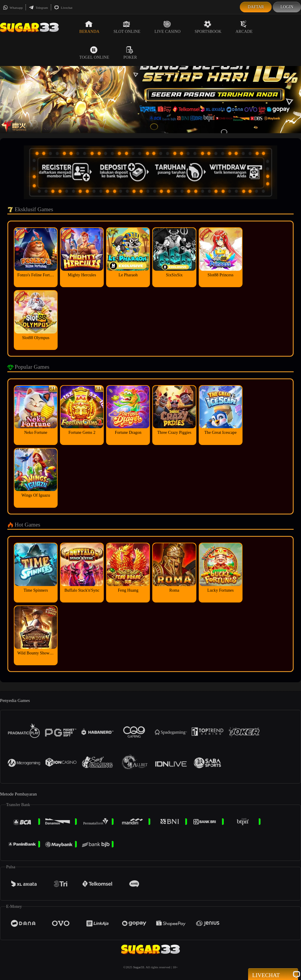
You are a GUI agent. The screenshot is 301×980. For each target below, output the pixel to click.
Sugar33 (139, 967)
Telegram (38, 8)
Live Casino (168, 27)
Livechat (63, 8)
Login (287, 7)
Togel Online (94, 53)
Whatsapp (13, 8)
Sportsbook (208, 27)
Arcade (244, 27)
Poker (130, 53)
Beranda (89, 27)
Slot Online (127, 27)
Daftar (256, 7)
